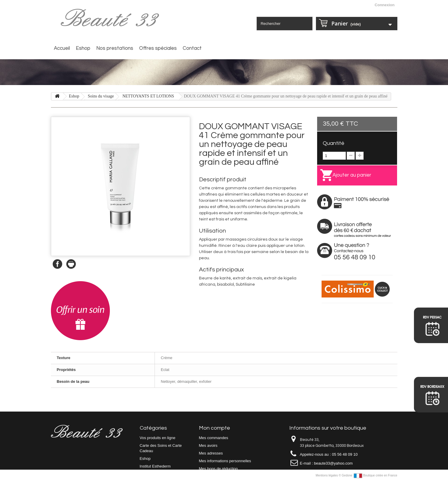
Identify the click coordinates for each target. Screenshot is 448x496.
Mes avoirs (208, 445)
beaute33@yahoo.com (333, 463)
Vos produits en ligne (158, 438)
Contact (192, 48)
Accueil (62, 48)
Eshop (83, 48)
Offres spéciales (158, 48)
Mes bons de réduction (219, 469)
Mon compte (215, 428)
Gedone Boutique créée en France (369, 490)
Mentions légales (327, 490)
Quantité (334, 143)
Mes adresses (211, 453)
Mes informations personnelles (225, 461)
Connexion (384, 5)
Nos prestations (115, 48)
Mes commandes (214, 438)
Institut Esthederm (155, 466)
